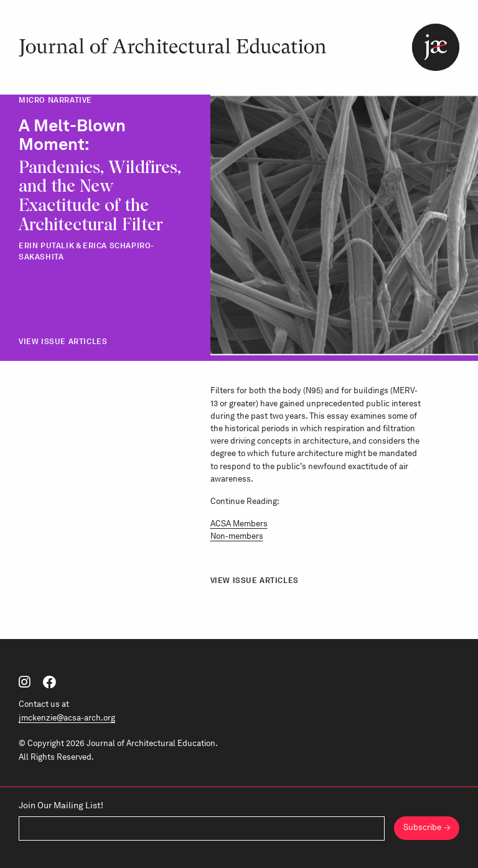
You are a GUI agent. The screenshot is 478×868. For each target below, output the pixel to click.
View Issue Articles (63, 341)
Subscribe (422, 827)
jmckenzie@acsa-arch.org (67, 718)
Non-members (237, 536)
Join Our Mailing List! (61, 805)
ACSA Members (239, 523)
